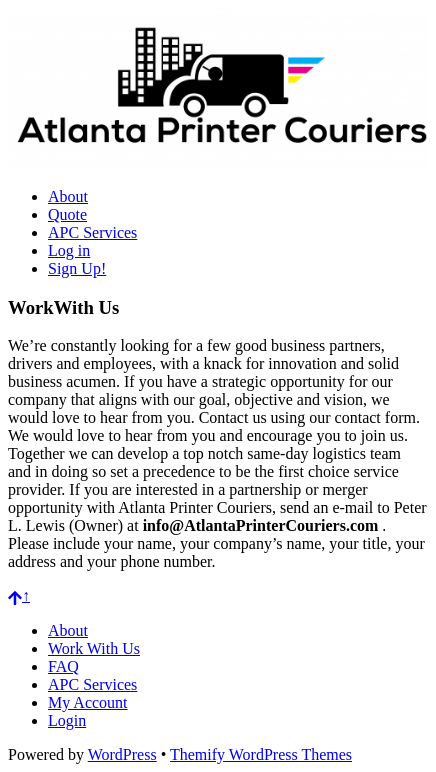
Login (67, 720)
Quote (67, 214)
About (68, 196)
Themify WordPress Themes (261, 754)
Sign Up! (77, 268)
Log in (69, 250)
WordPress (122, 754)
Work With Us (94, 648)
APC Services (92, 232)
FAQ (63, 666)
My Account (88, 702)
